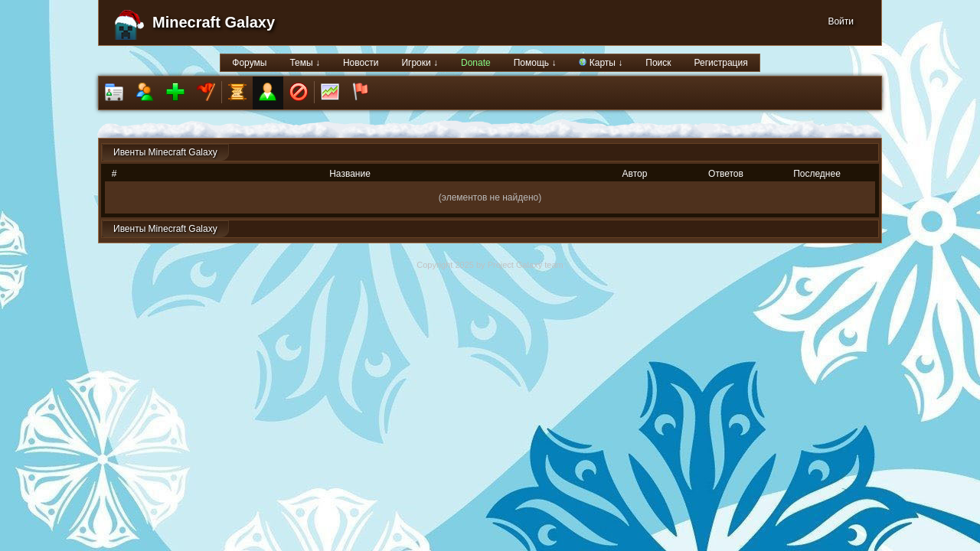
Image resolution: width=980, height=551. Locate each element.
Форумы (249, 63)
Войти (841, 21)
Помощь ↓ (535, 63)
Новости (361, 63)
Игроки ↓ (420, 63)
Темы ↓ (305, 63)
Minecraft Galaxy (214, 22)
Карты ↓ (601, 63)
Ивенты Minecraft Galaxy (165, 152)
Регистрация (721, 63)
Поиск (658, 63)
